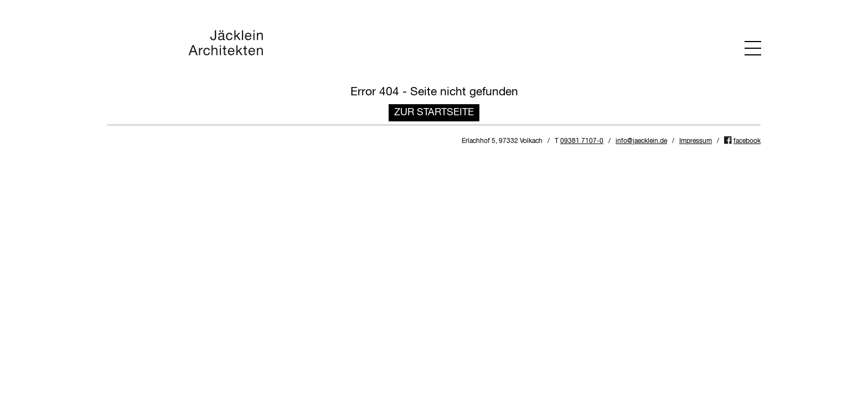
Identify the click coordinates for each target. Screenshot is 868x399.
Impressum (696, 141)
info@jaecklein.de (641, 141)
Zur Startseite (434, 112)
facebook (747, 141)
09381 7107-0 (582, 141)
